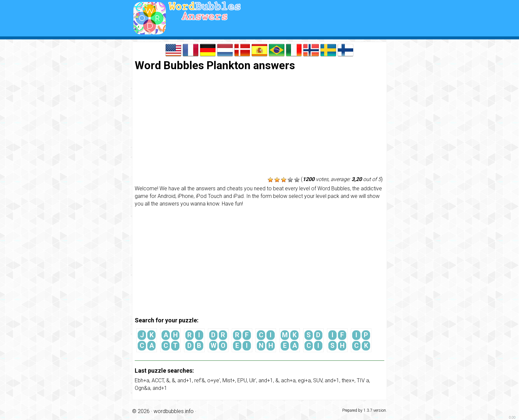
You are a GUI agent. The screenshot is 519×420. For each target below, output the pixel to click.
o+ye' (214, 380)
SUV (318, 380)
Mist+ (229, 380)
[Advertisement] (259, 124)
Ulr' (253, 380)
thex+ (348, 380)
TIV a (363, 380)
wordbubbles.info (174, 411)
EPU (242, 380)
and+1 (185, 380)
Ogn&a (142, 388)
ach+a (288, 380)
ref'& (200, 380)
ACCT (158, 380)
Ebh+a (142, 380)
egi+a (304, 380)
